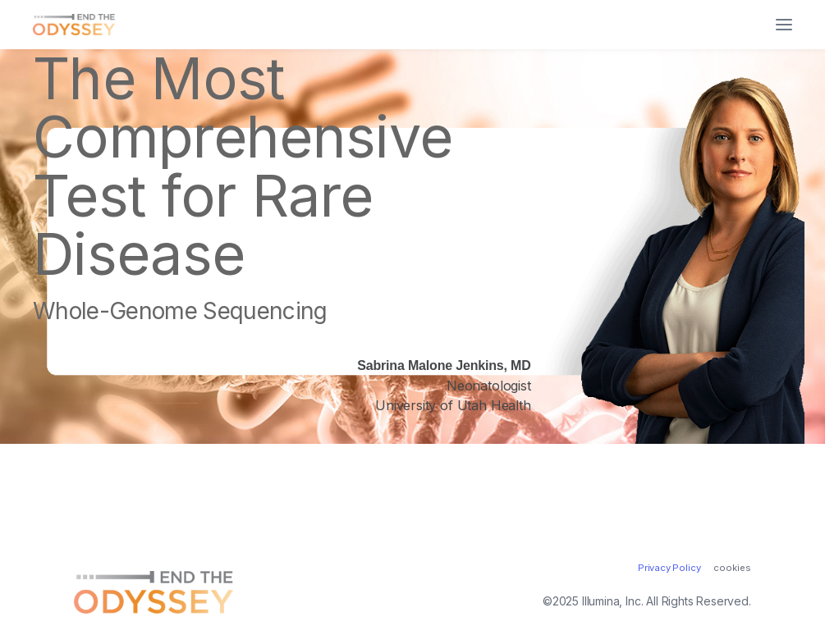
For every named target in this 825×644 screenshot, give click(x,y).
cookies (732, 568)
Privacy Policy (669, 568)
